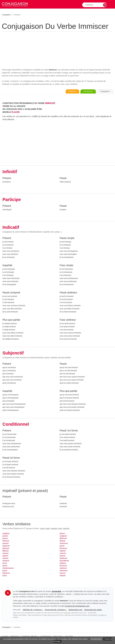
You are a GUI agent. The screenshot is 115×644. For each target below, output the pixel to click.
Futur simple (66, 265)
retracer (5, 558)
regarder (54, 529)
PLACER (16, 112)
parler (48, 529)
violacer (63, 576)
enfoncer (6, 541)
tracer (5, 576)
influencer (6, 573)
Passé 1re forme (69, 431)
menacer (6, 561)
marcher (66, 529)
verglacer (6, 534)
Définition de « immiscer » (33, 610)
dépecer (6, 551)
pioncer (5, 536)
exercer (63, 573)
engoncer (6, 546)
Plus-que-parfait (11, 320)
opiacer (5, 556)
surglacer (63, 536)
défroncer (63, 539)
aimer (42, 529)
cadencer (63, 568)
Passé (63, 178)
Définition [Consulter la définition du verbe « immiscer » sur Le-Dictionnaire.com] (70, 92)
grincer (5, 539)
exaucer (6, 553)
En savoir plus (96, 639)
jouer (60, 529)
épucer (62, 534)
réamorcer (64, 571)
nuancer (63, 553)
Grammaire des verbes (93, 610)
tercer (5, 563)
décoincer (63, 549)
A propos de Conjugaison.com (77, 606)
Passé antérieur (68, 293)
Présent (7, 178)
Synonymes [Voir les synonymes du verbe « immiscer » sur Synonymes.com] (86, 92)
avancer (6, 544)
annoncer (63, 566)
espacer (63, 551)
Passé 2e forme (11, 458)
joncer (5, 571)
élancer (63, 541)
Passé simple (67, 238)
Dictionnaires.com (76, 610)
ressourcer (64, 544)
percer (62, 546)
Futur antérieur (68, 320)
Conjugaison (6, 15)
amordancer (64, 561)
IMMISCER (50, 103)
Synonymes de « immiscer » (56, 610)
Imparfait (7, 265)
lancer (5, 566)
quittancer (63, 558)
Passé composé (11, 293)
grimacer (6, 549)
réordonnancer (8, 568)
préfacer (63, 563)
